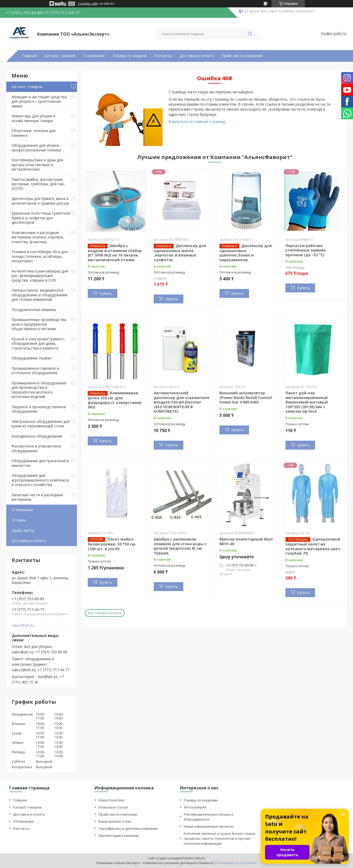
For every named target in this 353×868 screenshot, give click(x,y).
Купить (106, 293)
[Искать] (250, 34)
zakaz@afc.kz (23, 625)
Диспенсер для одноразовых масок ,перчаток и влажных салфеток (180, 253)
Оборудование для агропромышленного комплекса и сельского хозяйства (40, 480)
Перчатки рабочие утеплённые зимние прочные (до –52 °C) (306, 250)
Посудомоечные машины (34, 310)
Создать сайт (88, 4)
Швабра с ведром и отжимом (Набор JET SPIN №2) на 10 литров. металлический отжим (115, 253)
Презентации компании (119, 836)
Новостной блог (112, 800)
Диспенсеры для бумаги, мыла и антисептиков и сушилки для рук (40, 201)
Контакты (163, 56)
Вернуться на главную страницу (197, 121)
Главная (29, 56)
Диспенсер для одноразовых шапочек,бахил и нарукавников (246, 253)
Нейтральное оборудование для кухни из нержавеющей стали (41, 424)
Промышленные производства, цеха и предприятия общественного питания (39, 324)
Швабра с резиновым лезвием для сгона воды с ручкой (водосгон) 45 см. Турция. (180, 546)
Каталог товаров (60, 56)
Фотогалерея (195, 807)
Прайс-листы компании (118, 814)
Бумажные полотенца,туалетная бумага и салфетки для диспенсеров (41, 218)
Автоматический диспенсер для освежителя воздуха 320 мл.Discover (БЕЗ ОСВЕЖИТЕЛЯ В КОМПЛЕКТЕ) (181, 402)
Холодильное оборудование (37, 436)
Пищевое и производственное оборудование (39, 409)
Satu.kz (200, 858)
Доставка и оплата (197, 56)
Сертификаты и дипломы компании (128, 828)
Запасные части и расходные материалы (37, 497)
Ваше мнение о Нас (115, 821)
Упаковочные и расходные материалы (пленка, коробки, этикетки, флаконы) (38, 237)
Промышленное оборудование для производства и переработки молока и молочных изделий (39, 390)
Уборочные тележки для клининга (34, 133)
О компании (94, 56)
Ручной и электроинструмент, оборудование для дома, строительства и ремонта (38, 343)
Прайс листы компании (242, 56)
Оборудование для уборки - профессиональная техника (36, 148)
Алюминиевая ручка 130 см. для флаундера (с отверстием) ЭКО (115, 400)
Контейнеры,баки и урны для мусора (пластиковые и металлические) (37, 165)
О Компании (22, 510)
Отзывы (19, 520)
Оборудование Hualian (32, 358)
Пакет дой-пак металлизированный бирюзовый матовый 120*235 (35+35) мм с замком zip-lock (307, 402)
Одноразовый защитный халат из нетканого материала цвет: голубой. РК (313, 546)
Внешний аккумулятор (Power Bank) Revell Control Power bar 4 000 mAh (246, 397)
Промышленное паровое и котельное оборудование (35, 371)
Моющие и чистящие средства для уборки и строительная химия (39, 101)
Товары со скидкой (129, 56)
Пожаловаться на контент (237, 863)
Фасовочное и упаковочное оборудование (36, 448)
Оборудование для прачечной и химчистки (40, 463)
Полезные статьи (113, 807)
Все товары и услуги (105, 613)
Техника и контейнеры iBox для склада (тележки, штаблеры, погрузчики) (40, 256)
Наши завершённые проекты (209, 826)
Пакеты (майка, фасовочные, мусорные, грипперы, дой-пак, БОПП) (38, 184)
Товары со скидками (201, 800)
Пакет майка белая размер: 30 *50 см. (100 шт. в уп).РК (112, 544)
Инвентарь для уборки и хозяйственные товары (33, 118)
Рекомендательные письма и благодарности (209, 817)
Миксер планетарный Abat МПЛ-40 (246, 541)
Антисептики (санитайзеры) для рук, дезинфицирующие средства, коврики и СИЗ (40, 276)
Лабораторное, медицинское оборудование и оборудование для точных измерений (40, 295)
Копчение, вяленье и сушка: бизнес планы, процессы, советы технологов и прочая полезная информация (220, 838)
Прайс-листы (23, 530)
